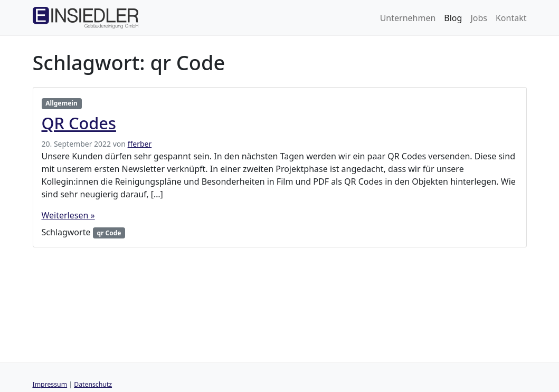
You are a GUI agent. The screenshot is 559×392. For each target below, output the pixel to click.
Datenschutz (93, 384)
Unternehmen (408, 18)
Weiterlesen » (68, 215)
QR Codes (79, 123)
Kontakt (511, 18)
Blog (453, 18)
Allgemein (61, 103)
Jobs (479, 18)
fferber (140, 144)
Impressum (50, 384)
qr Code (109, 233)
